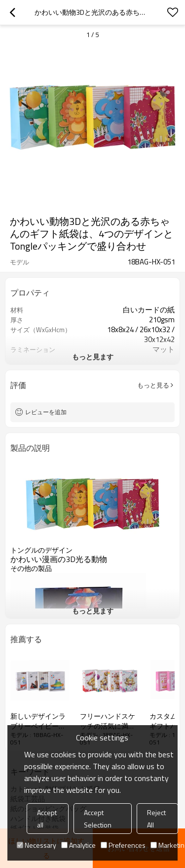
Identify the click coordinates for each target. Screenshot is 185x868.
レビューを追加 (46, 412)
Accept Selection (98, 819)
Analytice (78, 845)
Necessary (37, 845)
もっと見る (153, 385)
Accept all (47, 819)
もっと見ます (93, 357)
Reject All (156, 819)
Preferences (123, 845)
